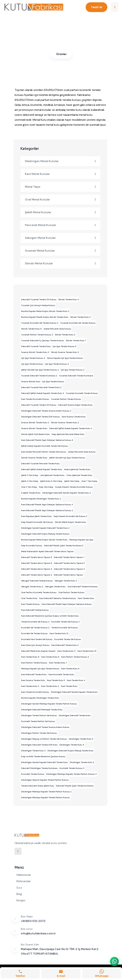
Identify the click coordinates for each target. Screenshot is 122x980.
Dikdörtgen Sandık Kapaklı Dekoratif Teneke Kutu (44, 762)
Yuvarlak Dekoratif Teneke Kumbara (76, 376)
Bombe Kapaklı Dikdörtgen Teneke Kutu (40, 698)
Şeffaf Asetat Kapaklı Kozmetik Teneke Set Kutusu (45, 446)
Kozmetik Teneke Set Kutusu (68, 639)
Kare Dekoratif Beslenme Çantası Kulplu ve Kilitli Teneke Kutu (50, 616)
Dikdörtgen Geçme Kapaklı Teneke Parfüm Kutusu (45, 780)
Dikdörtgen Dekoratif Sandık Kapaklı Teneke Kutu (74, 692)
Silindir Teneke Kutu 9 (31, 329)
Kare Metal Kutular (60, 174)
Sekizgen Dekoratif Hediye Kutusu (37, 581)
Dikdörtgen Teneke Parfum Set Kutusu (39, 715)
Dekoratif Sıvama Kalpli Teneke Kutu (75, 405)
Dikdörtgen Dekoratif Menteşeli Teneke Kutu (42, 710)
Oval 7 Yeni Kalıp (89, 481)
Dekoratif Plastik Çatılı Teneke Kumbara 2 (64, 546)
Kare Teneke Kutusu (30, 604)
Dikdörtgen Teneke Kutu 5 (81, 739)
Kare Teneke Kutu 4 (76, 680)
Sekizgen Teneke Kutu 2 (32, 587)
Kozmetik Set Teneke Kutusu (34, 633)
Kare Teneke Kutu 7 (58, 663)
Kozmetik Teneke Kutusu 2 (72, 768)
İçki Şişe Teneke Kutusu (32, 364)
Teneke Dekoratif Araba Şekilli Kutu (38, 786)
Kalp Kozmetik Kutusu (32, 546)
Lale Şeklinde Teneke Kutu (52, 475)
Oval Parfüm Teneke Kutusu (71, 592)
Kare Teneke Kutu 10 (87, 651)
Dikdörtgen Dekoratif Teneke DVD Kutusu (41, 417)
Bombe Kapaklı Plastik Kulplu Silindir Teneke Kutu (45, 317)
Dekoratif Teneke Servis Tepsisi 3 (69, 569)
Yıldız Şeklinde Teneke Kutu (79, 475)
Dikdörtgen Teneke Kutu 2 (82, 762)
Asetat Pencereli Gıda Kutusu (57, 329)
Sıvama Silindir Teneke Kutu (34, 428)
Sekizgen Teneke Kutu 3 (66, 581)
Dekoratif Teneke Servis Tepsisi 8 (37, 557)
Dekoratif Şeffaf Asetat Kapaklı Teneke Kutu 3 (43, 393)
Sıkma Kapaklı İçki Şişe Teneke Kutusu (65, 358)
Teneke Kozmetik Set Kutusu (65, 628)
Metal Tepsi (60, 187)
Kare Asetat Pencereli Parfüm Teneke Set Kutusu (44, 452)
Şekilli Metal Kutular (60, 212)
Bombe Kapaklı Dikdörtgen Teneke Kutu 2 (41, 499)
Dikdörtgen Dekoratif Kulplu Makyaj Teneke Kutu (70, 751)
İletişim (21, 900)
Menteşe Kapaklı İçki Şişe (81, 540)
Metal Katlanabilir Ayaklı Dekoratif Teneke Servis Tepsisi (47, 551)
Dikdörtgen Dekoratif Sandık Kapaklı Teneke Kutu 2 (67, 493)
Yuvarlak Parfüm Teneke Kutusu (66, 399)
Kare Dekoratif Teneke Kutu (34, 674)
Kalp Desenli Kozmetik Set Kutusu (37, 522)
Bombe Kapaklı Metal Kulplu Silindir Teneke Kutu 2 (45, 311)
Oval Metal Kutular (60, 199)
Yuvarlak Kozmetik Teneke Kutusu (82, 393)
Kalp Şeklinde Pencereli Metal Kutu (68, 434)
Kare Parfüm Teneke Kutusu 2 (75, 657)
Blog (19, 894)
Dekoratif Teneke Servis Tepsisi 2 (37, 575)
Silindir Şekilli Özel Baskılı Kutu (35, 434)
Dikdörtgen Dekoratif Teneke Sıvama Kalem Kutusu (45, 727)
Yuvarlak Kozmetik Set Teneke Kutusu (78, 323)
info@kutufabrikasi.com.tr (38, 933)
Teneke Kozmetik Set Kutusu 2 (35, 622)
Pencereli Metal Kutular (60, 225)
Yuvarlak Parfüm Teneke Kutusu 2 (37, 335)
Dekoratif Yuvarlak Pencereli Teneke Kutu (40, 464)
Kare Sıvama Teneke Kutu (74, 417)
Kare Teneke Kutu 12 (59, 633)
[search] (115, 7)
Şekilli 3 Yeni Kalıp (30, 475)
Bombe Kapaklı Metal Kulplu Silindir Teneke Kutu (44, 540)
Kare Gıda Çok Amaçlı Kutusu (35, 645)
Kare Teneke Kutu (86, 598)
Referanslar (24, 881)
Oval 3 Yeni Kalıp (29, 487)
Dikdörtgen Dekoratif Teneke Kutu (75, 715)
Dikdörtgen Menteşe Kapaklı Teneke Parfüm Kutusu (45, 797)
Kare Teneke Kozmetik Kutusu (35, 399)
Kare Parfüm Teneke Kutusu (34, 663)
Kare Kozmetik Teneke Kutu (61, 674)
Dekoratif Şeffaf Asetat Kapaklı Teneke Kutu (42, 469)
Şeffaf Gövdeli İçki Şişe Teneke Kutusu (67, 458)
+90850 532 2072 (33, 921)
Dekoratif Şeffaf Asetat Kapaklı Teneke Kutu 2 (71, 428)
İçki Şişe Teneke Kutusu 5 (64, 346)
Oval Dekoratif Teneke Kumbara (82, 587)
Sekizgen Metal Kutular (60, 238)
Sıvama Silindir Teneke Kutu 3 (35, 352)
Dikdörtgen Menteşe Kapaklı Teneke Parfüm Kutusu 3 (71, 774)
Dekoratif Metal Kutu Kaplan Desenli (38, 651)
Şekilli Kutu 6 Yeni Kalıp (51, 481)
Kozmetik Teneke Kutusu (33, 774)
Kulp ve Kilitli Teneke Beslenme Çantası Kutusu (43, 756)
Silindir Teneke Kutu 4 (69, 300)
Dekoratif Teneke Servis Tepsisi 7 (69, 557)
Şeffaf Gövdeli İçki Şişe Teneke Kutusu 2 (40, 370)
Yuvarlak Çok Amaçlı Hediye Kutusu (38, 305)
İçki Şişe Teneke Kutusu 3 (57, 364)
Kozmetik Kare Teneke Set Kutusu (37, 639)
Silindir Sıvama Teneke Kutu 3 (65, 352)
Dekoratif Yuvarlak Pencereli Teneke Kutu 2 (41, 387)
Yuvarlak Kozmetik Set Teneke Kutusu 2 (40, 323)
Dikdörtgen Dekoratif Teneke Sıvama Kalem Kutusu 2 (46, 411)
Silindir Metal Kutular (60, 263)
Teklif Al (96, 7)
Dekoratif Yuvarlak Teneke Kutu (36, 346)
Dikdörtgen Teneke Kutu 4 (72, 745)
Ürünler (62, 54)
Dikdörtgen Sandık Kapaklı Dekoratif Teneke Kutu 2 (45, 528)
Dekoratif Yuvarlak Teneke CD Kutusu (39, 300)
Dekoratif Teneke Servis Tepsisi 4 (37, 569)
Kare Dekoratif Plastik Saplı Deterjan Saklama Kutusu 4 (47, 440)
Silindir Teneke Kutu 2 (65, 335)
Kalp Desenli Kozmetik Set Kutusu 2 (70, 516)
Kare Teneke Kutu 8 (50, 657)
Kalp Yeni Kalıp (46, 487)
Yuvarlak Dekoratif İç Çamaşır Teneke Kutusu (43, 341)
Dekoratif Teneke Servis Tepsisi (68, 575)
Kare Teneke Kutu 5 (56, 680)
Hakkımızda (24, 875)
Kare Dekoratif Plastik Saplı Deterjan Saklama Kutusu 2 (47, 510)
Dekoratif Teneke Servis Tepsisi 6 (37, 563)
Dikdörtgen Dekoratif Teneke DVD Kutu (39, 745)
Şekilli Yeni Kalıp (72, 481)
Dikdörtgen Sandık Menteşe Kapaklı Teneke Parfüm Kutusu (49, 704)
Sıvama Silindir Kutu (31, 382)
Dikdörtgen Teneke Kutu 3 (33, 751)
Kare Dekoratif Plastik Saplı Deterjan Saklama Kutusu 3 (47, 505)
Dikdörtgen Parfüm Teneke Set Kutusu (39, 733)
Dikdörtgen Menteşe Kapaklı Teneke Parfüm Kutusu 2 (46, 792)
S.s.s (19, 888)
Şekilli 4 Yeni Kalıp (30, 481)
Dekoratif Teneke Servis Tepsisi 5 (69, 563)
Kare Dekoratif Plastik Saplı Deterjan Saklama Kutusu (67, 604)
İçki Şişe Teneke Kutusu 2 (73, 370)
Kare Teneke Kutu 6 (70, 669)
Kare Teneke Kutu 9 (30, 657)
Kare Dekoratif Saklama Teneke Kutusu (58, 598)
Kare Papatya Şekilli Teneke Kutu (36, 516)
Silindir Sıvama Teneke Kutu (34, 458)
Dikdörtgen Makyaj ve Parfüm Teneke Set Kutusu (44, 739)
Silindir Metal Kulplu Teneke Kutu (70, 522)
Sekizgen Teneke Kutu (55, 587)
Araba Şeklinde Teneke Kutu (77, 469)
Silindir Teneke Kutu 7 (76, 341)
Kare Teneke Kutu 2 (50, 686)
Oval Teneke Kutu (29, 598)
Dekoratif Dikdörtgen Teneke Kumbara (39, 768)
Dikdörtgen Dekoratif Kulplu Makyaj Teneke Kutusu (45, 534)
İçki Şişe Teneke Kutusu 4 (33, 358)
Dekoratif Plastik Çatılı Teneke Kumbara (75, 786)
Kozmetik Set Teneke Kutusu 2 (35, 628)
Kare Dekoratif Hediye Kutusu (35, 610)
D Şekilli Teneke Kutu (31, 493)
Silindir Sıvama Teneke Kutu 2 (65, 423)
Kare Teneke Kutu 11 (66, 651)
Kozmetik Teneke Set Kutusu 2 (66, 622)
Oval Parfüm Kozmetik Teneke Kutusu (39, 592)
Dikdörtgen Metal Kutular (60, 161)
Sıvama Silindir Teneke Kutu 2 (35, 423)
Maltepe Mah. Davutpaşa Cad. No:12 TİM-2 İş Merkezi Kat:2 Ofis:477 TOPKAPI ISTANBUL (60, 951)
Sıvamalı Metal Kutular (60, 251)
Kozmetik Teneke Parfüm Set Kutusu (38, 721)
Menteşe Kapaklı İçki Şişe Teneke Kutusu (40, 669)
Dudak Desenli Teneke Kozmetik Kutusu (74, 487)
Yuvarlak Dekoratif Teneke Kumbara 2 (39, 376)
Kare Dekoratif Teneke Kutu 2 (65, 645)
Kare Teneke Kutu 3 (30, 686)
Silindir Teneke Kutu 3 (80, 317)
